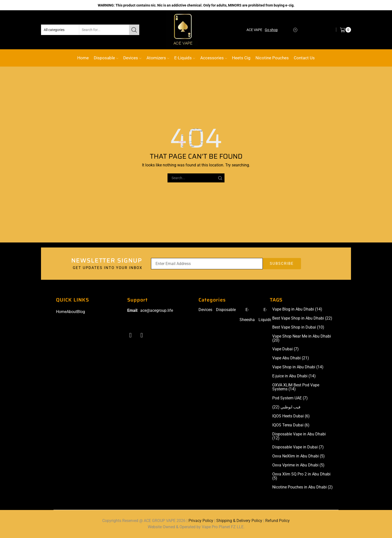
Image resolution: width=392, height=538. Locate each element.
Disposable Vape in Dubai (298, 447)
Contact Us (304, 58)
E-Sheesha (247, 315)
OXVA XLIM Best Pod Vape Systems (296, 387)
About (72, 312)
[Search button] (134, 30)
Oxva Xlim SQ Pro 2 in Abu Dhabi (301, 476)
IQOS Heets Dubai (291, 416)
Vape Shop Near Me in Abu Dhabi (302, 338)
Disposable (106, 58)
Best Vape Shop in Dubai (298, 327)
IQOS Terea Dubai (291, 425)
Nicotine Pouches (272, 58)
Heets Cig (241, 58)
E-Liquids (185, 58)
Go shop (271, 30)
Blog (81, 312)
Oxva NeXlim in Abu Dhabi (298, 456)
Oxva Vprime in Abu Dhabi (298, 465)
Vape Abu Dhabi (291, 358)
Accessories (214, 58)
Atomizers (158, 58)
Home (83, 58)
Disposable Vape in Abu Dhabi (299, 436)
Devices (132, 58)
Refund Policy (277, 521)
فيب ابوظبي (286, 407)
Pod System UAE (290, 398)
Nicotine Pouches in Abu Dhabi (302, 487)
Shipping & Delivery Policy (239, 521)
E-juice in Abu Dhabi (294, 376)
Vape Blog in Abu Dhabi (297, 309)
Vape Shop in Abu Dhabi (298, 367)
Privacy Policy (201, 521)
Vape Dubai (285, 349)
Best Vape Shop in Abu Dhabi (302, 318)
